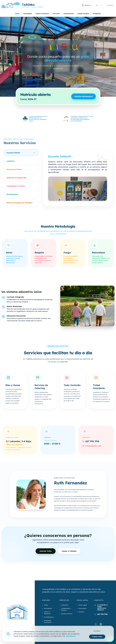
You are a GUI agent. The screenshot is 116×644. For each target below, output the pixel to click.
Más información (69, 636)
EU (100, 5)
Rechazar (97, 631)
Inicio (17, 14)
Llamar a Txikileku (70, 552)
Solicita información (82, 97)
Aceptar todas (97, 637)
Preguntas (97, 14)
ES (96, 5)
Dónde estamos (83, 14)
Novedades (28, 14)
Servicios (56, 14)
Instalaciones (69, 14)
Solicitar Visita (45, 552)
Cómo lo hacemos (42, 14)
